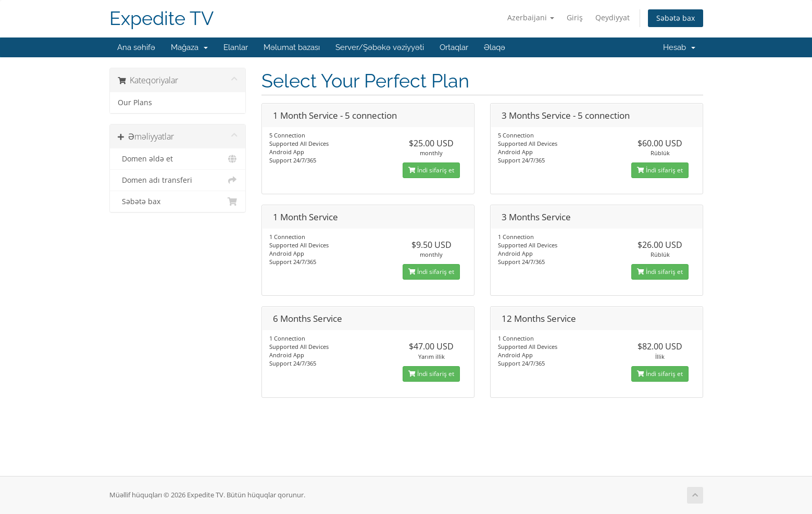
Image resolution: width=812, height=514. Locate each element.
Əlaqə (495, 47)
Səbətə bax (676, 18)
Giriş (575, 17)
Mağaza (189, 47)
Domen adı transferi (178, 180)
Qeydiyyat (613, 17)
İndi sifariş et (431, 170)
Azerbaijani (531, 17)
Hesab (679, 47)
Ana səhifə (136, 47)
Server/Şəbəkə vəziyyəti (380, 47)
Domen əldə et (178, 159)
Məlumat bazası (292, 47)
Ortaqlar (454, 47)
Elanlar (236, 47)
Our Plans (135, 103)
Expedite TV (161, 18)
